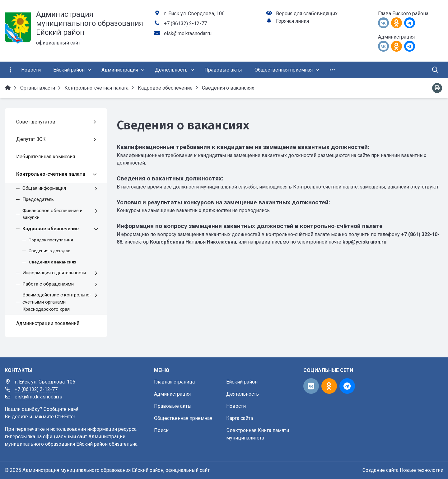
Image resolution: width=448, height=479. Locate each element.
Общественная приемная (183, 418)
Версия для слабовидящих (307, 14)
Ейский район (242, 382)
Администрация (172, 394)
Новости (236, 406)
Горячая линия (292, 21)
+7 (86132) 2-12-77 (185, 23)
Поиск (161, 430)
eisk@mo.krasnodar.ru (188, 33)
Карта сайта (240, 418)
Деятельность (243, 394)
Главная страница (174, 382)
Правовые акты (173, 406)
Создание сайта (380, 470)
